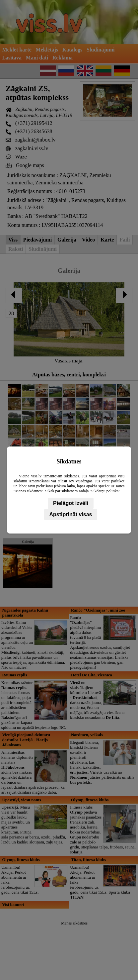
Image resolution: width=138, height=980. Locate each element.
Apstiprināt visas (71, 514)
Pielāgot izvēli (71, 503)
